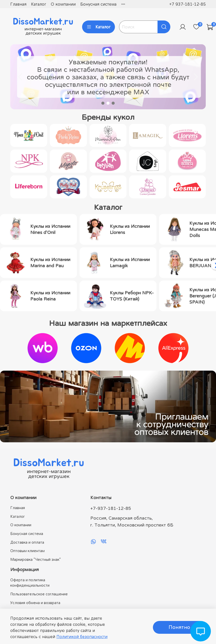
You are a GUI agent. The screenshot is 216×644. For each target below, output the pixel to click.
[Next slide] (195, 77)
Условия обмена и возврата (35, 603)
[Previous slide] (21, 77)
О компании (63, 4)
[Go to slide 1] (103, 103)
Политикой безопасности (82, 637)
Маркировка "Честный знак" (36, 559)
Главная (18, 4)
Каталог (39, 4)
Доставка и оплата (27, 542)
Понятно (179, 627)
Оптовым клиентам (27, 551)
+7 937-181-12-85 (188, 4)
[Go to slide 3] (113, 103)
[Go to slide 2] (108, 103)
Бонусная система (98, 4)
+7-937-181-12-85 (111, 508)
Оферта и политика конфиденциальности (30, 583)
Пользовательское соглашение (39, 594)
